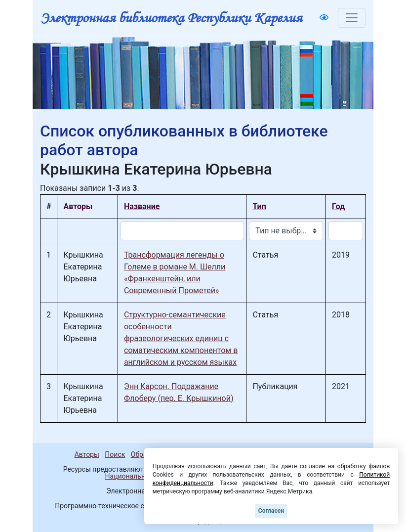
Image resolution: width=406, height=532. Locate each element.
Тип (259, 206)
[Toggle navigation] (352, 18)
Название (142, 206)
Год (338, 206)
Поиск (115, 454)
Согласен (271, 511)
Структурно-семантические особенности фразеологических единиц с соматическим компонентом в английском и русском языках (181, 338)
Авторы (87, 454)
